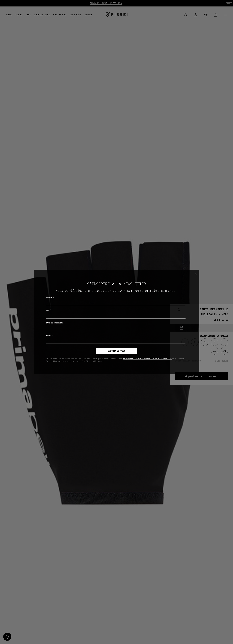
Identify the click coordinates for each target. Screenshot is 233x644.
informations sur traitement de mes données (147, 359)
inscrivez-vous (116, 351)
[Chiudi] (196, 274)
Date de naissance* (55, 323)
